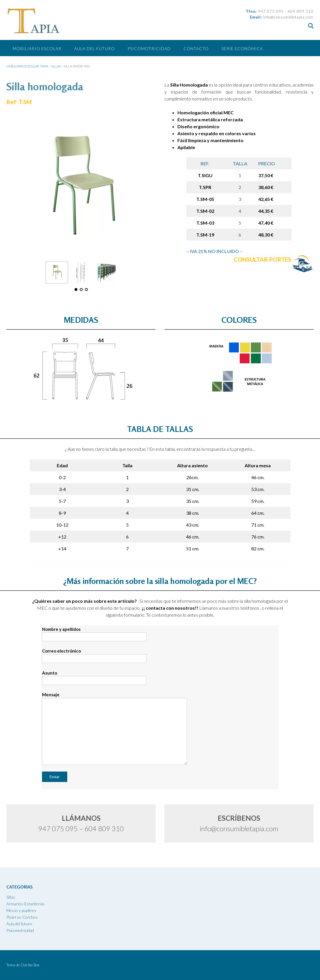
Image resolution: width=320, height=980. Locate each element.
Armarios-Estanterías (26, 904)
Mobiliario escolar (37, 48)
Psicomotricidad (149, 48)
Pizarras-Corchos (22, 917)
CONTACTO (196, 48)
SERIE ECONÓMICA (242, 48)
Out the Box (30, 965)
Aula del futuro (94, 48)
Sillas (11, 897)
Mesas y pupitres (21, 910)
